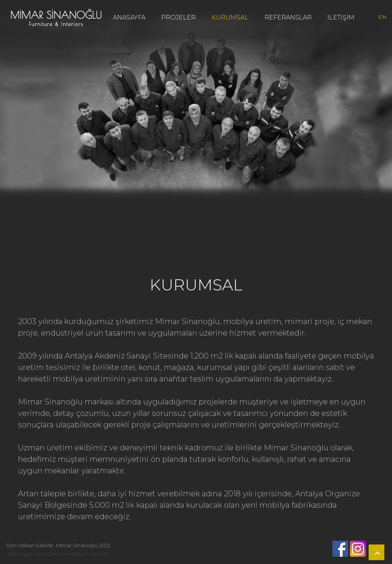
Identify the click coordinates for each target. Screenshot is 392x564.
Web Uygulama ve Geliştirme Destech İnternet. (57, 554)
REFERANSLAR (288, 17)
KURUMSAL (230, 17)
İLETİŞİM (341, 17)
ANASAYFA (129, 17)
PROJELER (178, 17)
